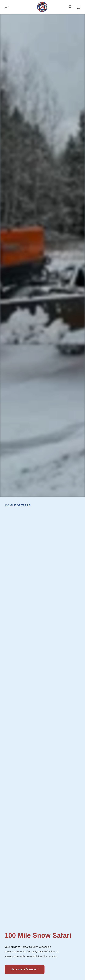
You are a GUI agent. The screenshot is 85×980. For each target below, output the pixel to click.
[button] (42, 7)
